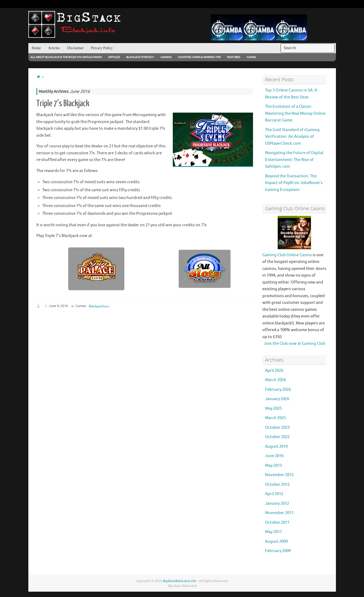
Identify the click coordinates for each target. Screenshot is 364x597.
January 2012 (277, 504)
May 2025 (273, 409)
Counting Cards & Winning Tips (199, 57)
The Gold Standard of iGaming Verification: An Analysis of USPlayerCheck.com (292, 137)
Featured (234, 57)
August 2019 (276, 447)
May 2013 (273, 466)
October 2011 (277, 523)
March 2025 (275, 418)
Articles (114, 57)
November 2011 (279, 513)
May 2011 (273, 532)
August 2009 (276, 541)
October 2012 (277, 485)
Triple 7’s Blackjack (63, 104)
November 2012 (279, 475)
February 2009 (278, 551)
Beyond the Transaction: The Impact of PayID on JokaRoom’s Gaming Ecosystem (294, 183)
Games (251, 57)
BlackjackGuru (99, 306)
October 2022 (277, 437)
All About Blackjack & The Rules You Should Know (66, 57)
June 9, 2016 (58, 306)
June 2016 (274, 456)
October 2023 (277, 428)
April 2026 (274, 371)
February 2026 (278, 390)
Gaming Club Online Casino (287, 255)
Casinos (166, 57)
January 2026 (277, 399)
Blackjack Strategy (140, 57)
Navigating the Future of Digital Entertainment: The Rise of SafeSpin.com (294, 160)
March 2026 (275, 380)
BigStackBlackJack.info (179, 581)
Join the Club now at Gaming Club (294, 344)
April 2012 (274, 494)
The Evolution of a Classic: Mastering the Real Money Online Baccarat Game (295, 113)
